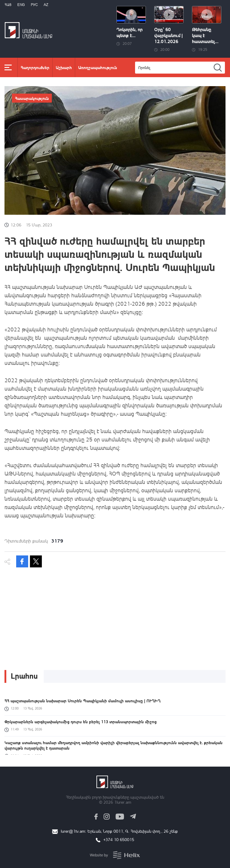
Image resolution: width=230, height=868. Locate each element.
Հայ (8, 5)
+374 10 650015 (119, 839)
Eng (21, 5)
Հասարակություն (32, 98)
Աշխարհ (64, 67)
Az (46, 5)
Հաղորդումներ (35, 67)
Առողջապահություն (98, 67)
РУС (34, 5)
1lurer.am (123, 802)
